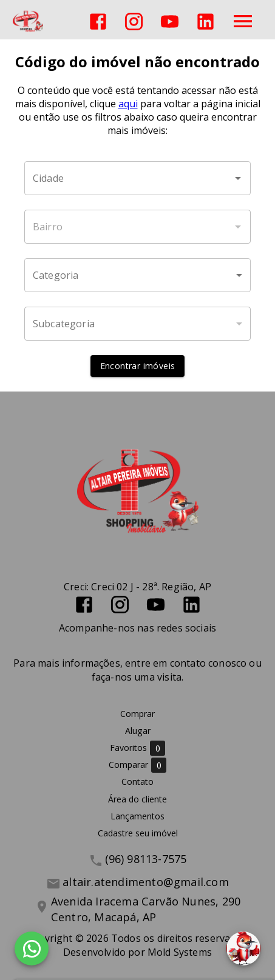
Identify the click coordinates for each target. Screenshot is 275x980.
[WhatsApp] (32, 948)
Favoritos (137, 748)
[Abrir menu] (243, 21)
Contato (137, 782)
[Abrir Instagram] (134, 22)
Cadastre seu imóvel (138, 833)
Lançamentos (137, 816)
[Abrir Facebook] (98, 22)
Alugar (138, 731)
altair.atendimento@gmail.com (145, 882)
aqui (128, 104)
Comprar (137, 714)
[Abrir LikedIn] (205, 22)
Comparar (137, 765)
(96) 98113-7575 (146, 859)
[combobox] (137, 178)
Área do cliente (137, 799)
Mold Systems (180, 952)
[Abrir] (238, 178)
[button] (137, 275)
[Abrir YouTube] (170, 22)
